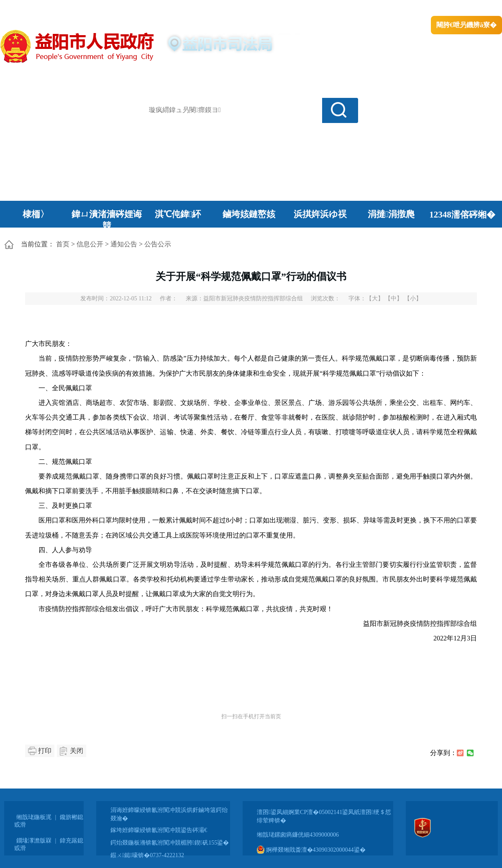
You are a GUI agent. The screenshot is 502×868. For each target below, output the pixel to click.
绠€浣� (395, 9)
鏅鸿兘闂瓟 (429, 9)
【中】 (394, 298)
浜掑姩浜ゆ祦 (320, 214)
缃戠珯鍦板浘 (34, 817)
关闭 (77, 751)
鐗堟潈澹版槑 (34, 841)
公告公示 (158, 244)
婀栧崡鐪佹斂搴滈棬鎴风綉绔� (95, 9)
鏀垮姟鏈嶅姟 (249, 214)
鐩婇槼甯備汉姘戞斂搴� (176, 9)
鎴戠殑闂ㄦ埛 (359, 9)
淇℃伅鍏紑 (178, 214)
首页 (63, 244)
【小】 (413, 298)
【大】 (375, 298)
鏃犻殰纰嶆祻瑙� (476, 9)
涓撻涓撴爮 (391, 214)
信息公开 (90, 244)
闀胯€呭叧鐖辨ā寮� (466, 25)
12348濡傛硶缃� (462, 215)
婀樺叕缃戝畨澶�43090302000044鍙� (311, 850)
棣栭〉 (36, 214)
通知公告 (124, 244)
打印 (45, 751)
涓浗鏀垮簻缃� (24, 9)
